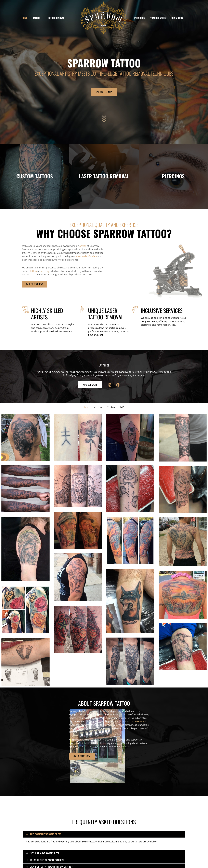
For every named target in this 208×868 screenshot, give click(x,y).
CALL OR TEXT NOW (104, 92)
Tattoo (38, 18)
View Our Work (158, 18)
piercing (45, 271)
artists (83, 246)
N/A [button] (122, 407)
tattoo (33, 271)
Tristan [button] (111, 407)
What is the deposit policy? (47, 860)
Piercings (139, 18)
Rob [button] (86, 407)
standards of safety (86, 256)
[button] (104, 834)
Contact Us (177, 18)
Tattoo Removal (56, 18)
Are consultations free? (45, 834)
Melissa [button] (98, 407)
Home (24, 18)
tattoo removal (91, 721)
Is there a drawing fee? (44, 853)
